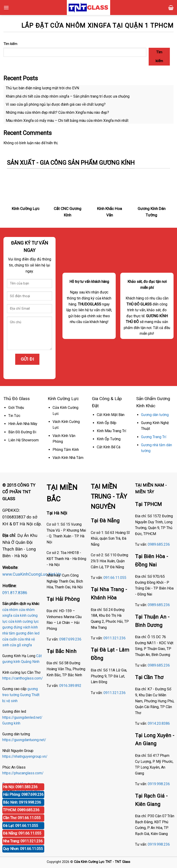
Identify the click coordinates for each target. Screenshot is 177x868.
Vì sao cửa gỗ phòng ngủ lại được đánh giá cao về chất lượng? (56, 104)
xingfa (27, 645)
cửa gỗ (15, 645)
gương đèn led (28, 633)
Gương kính (11, 723)
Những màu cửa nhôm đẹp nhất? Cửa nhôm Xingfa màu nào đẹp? (57, 112)
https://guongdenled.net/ (22, 717)
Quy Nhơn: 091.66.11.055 (23, 849)
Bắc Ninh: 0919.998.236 (22, 802)
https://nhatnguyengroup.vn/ (25, 756)
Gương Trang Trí (154, 437)
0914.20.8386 (159, 723)
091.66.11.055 (115, 578)
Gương (25, 695)
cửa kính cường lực (24, 621)
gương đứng (12, 627)
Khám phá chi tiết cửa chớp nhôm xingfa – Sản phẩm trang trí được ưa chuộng (68, 96)
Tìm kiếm (10, 44)
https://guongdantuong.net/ (24, 740)
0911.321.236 (115, 638)
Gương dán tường (155, 415)
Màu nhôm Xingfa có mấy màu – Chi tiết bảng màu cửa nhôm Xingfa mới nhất (67, 121)
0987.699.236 (70, 639)
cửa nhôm (10, 610)
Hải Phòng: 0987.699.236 (23, 795)
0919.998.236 (159, 784)
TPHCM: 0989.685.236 (21, 810)
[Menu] (6, 7)
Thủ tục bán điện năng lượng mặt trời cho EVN (42, 88)
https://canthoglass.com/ (23, 678)
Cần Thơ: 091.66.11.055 (22, 818)
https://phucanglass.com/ (23, 773)
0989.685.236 (159, 544)
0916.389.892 (70, 686)
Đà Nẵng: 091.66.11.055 (22, 833)
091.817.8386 (15, 593)
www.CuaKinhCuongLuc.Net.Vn (32, 574)
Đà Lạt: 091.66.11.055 (21, 826)
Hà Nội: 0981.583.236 (20, 787)
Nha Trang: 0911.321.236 (23, 841)
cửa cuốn (10, 639)
